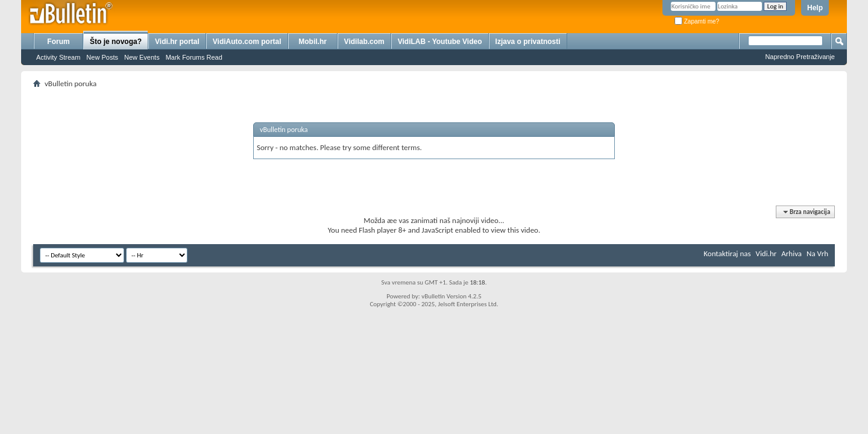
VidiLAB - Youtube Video (440, 42)
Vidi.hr (766, 253)
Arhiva (791, 253)
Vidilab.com (364, 42)
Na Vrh (817, 253)
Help (815, 8)
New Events (142, 57)
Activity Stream (58, 57)
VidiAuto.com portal (247, 42)
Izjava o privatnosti (528, 42)
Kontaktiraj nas (727, 253)
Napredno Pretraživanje (800, 57)
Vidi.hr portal (177, 42)
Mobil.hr (313, 42)
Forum (58, 42)
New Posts (102, 57)
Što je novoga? (116, 42)
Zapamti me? (697, 21)
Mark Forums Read (194, 57)
